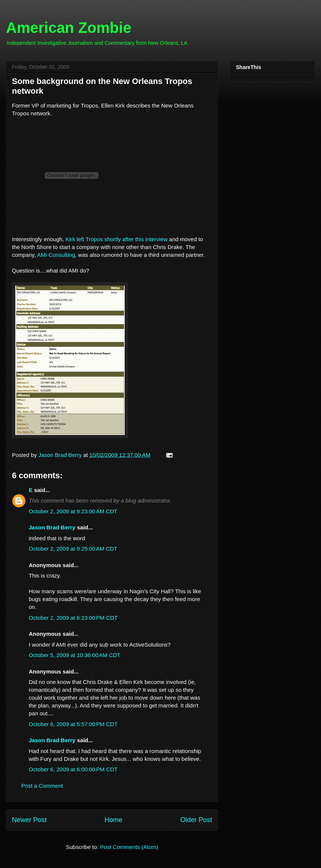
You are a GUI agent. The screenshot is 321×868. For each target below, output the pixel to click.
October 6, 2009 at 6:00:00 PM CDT (73, 769)
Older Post (196, 820)
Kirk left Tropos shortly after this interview (117, 239)
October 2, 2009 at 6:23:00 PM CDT (73, 618)
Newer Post (29, 820)
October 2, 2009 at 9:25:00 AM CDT (73, 549)
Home (113, 820)
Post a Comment (42, 786)
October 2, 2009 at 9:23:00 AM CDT (73, 511)
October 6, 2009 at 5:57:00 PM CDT (73, 724)
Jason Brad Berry (52, 527)
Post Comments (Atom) (129, 847)
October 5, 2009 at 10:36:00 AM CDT (75, 655)
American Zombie (69, 28)
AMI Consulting (56, 255)
